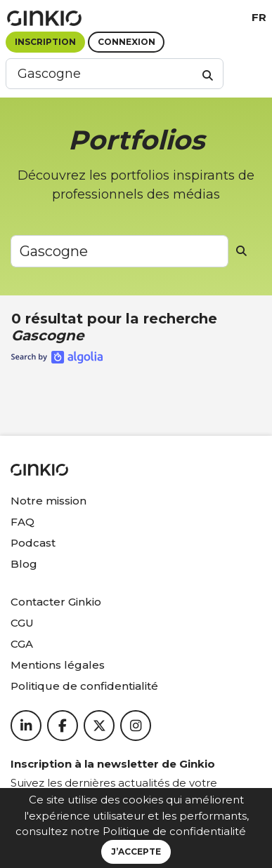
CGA (22, 644)
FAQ (22, 522)
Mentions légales (58, 665)
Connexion (127, 42)
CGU (22, 623)
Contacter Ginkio (56, 602)
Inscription (45, 42)
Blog (24, 564)
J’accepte (136, 852)
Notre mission (48, 501)
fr (259, 17)
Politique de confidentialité (174, 831)
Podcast (33, 543)
